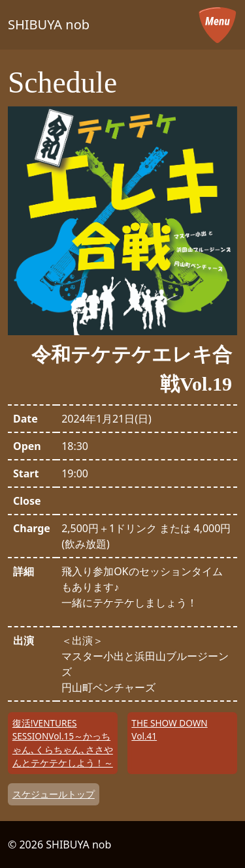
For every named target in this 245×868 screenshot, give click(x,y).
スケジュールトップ (54, 794)
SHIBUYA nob (49, 24)
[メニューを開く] (218, 25)
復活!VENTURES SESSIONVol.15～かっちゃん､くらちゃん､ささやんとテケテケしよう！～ (63, 743)
